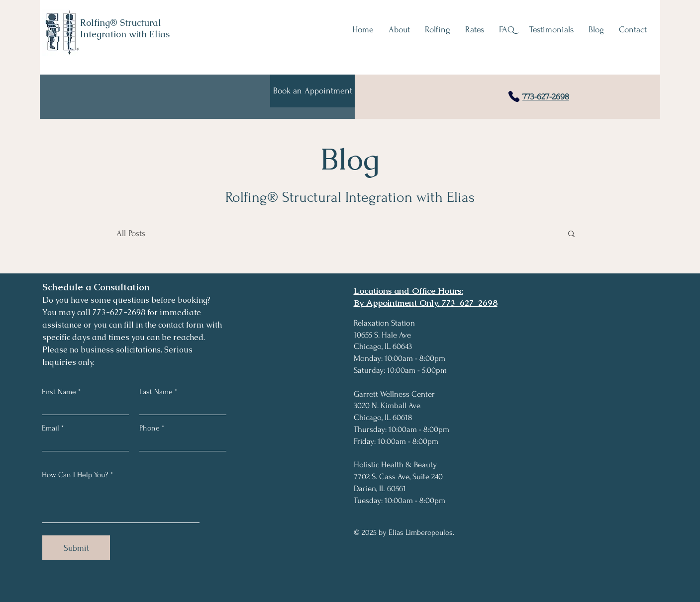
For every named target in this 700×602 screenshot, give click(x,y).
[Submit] (76, 548)
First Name (59, 392)
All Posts (131, 233)
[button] (571, 234)
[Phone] (514, 96)
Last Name (156, 392)
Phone (150, 428)
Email (50, 428)
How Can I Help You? (75, 475)
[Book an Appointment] (312, 91)
